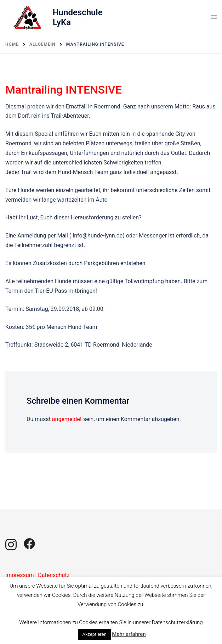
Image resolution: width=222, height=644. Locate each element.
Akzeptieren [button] (94, 634)
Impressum (20, 575)
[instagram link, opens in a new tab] (11, 543)
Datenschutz (54, 575)
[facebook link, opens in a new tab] (29, 543)
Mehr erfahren (129, 634)
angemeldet (67, 419)
